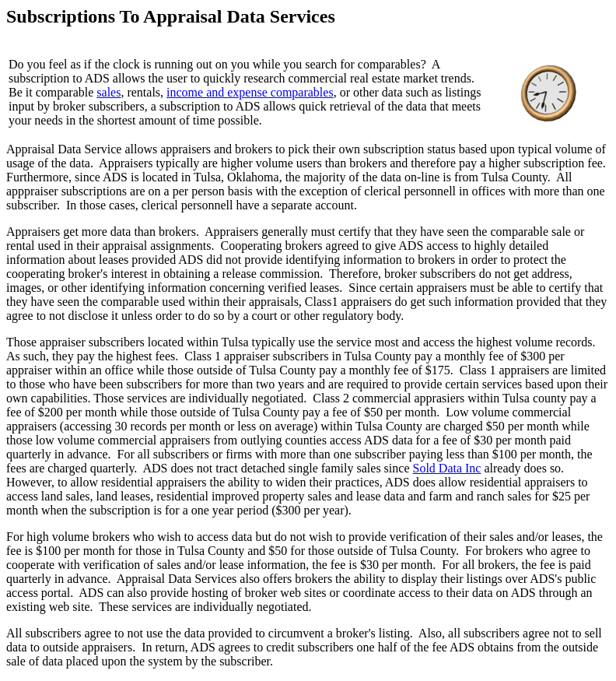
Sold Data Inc (446, 468)
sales (108, 92)
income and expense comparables (250, 92)
